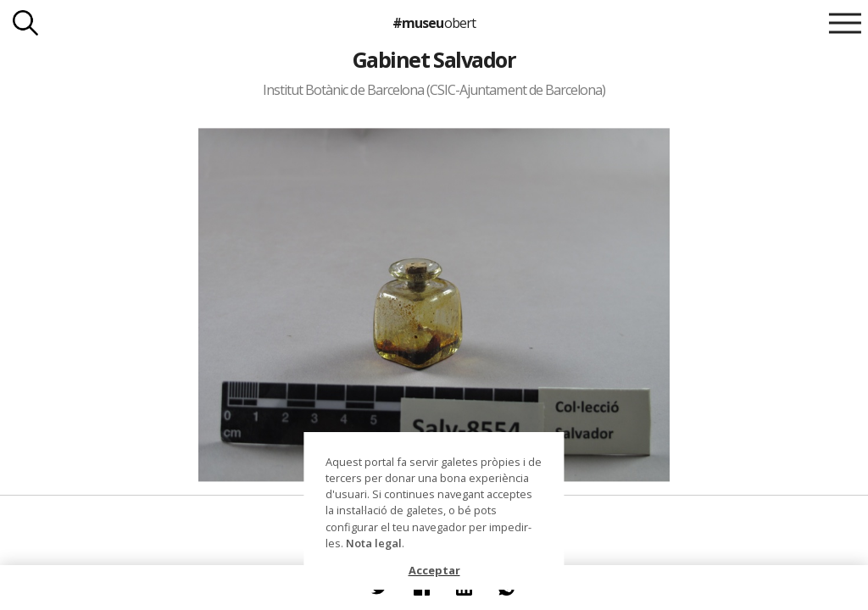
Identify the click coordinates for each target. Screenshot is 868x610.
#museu (434, 23)
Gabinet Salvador (434, 59)
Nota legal (374, 543)
